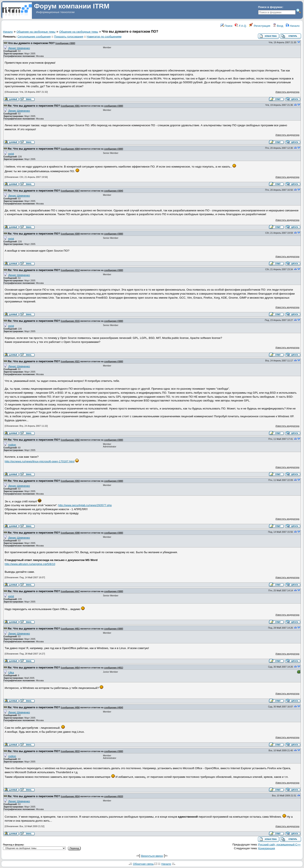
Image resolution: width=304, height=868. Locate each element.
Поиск (226, 26)
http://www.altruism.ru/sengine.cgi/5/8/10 (30, 564)
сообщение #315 (71, 321)
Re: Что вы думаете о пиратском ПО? (34, 106)
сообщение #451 (71, 629)
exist (11, 154)
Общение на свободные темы (36, 32)
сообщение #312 (71, 270)
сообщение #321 (71, 361)
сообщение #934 (71, 796)
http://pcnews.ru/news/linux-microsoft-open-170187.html (39, 461)
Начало (293, 26)
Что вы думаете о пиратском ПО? (31, 43)
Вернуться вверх (152, 856)
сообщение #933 (71, 751)
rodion (12, 445)
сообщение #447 (71, 591)
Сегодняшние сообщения (34, 37)
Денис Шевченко (19, 48)
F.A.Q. (241, 26)
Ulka (11, 673)
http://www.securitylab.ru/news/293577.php (85, 505)
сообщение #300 (65, 43)
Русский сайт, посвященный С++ (279, 845)
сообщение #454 (71, 668)
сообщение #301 (71, 106)
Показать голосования (69, 37)
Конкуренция (267, 848)
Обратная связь (143, 864)
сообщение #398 (71, 533)
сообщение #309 (71, 234)
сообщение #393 (71, 481)
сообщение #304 (71, 149)
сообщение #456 (71, 707)
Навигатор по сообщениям (104, 37)
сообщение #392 (71, 440)
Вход (278, 26)
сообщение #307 (71, 191)
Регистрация (260, 26)
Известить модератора (287, 92)
